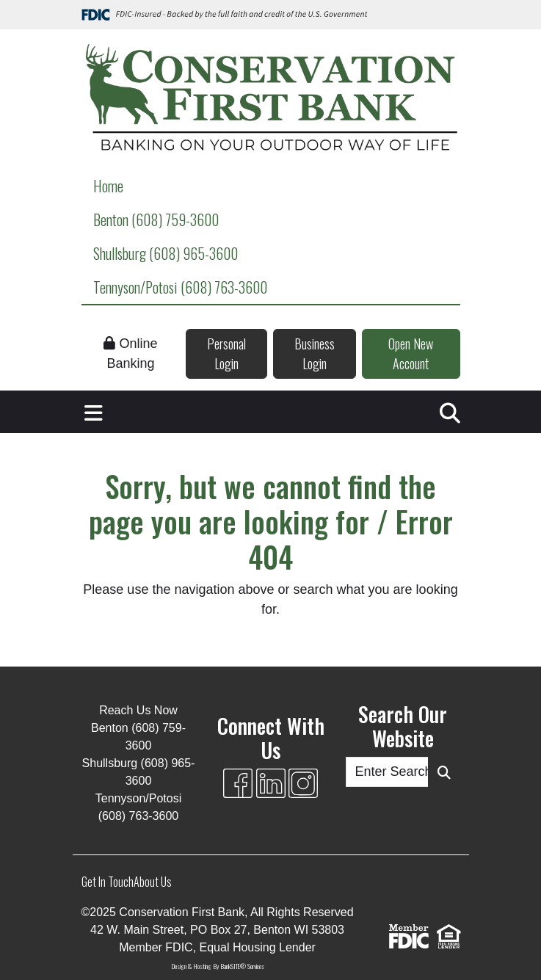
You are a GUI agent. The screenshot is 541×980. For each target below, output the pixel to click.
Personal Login (226, 353)
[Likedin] (271, 783)
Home (108, 186)
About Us (153, 882)
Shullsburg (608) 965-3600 (166, 253)
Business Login (315, 353)
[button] (94, 412)
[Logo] (271, 99)
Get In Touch (108, 882)
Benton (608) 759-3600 (156, 219)
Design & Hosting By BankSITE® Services (218, 966)
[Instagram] (303, 783)
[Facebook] (238, 783)
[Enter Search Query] (387, 772)
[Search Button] (444, 772)
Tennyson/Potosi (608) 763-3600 (180, 287)
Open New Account (411, 353)
